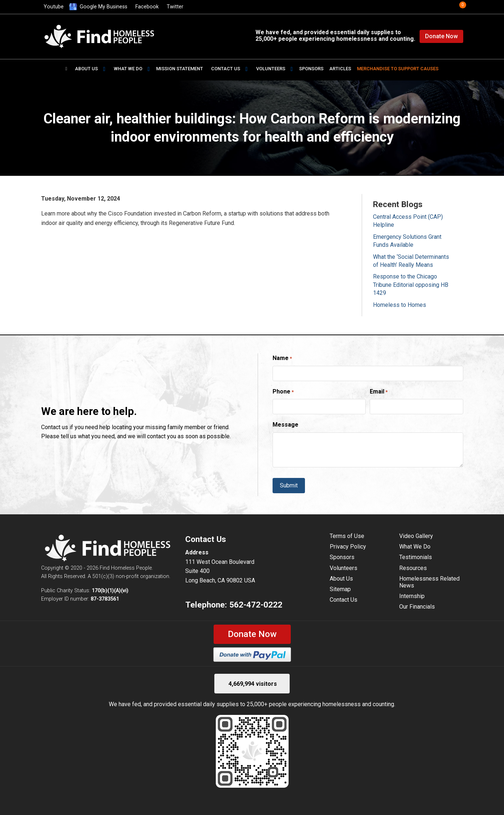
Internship (412, 596)
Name (282, 359)
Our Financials (417, 607)
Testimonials (416, 557)
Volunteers (344, 568)
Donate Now (441, 36)
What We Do (415, 547)
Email (379, 392)
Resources (413, 568)
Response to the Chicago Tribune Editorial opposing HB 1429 (411, 285)
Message (285, 425)
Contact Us (344, 600)
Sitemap (340, 589)
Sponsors (342, 557)
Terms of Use (347, 536)
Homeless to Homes (400, 305)
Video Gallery (416, 536)
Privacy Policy (348, 547)
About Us (341, 579)
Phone (283, 392)
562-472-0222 (256, 605)
